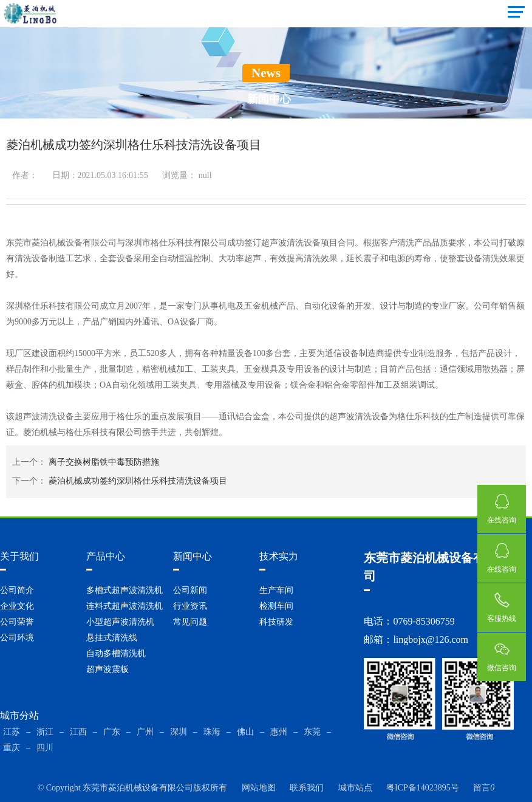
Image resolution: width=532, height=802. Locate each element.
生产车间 (276, 590)
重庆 (12, 748)
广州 (145, 732)
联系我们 (307, 788)
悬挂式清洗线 (112, 638)
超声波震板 (107, 669)
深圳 (179, 732)
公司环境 (17, 638)
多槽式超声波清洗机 (124, 590)
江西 (78, 732)
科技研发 (276, 622)
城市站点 (355, 788)
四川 (45, 748)
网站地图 (259, 788)
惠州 (279, 732)
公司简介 (17, 590)
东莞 (312, 732)
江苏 (12, 732)
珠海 (212, 732)
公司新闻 (190, 590)
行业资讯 (190, 606)
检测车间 (276, 606)
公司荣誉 (17, 622)
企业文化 (17, 606)
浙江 (45, 732)
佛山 (245, 732)
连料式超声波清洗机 (124, 606)
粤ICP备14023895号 (423, 788)
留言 (484, 788)
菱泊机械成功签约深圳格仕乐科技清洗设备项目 (138, 481)
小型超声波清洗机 (120, 622)
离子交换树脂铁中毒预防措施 (104, 462)
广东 (112, 732)
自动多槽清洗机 (116, 653)
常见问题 (190, 622)
